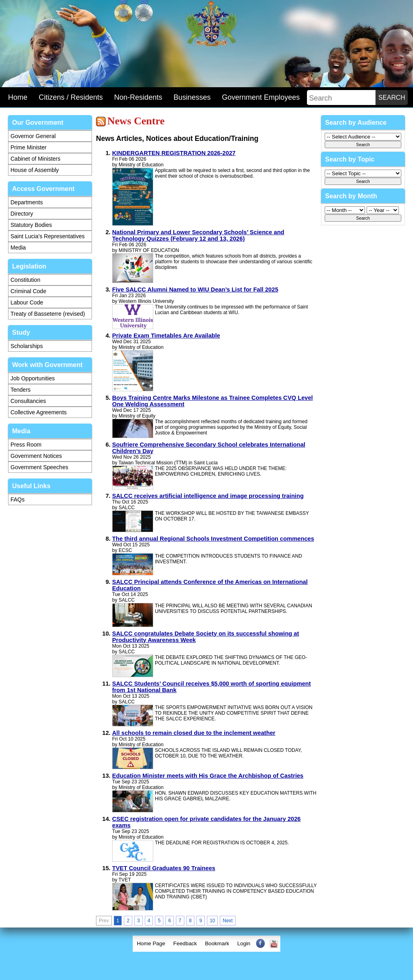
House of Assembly (35, 170)
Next (228, 921)
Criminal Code (28, 291)
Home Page (151, 943)
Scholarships (27, 346)
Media (18, 248)
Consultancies (28, 401)
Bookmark (217, 943)
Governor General (33, 136)
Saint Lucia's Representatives (48, 236)
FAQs (18, 499)
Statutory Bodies (31, 225)
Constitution (25, 280)
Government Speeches (39, 467)
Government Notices (36, 456)
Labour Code (27, 302)
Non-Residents (138, 97)
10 (212, 921)
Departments (27, 202)
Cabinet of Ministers (35, 159)
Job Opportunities (33, 378)
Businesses (192, 97)
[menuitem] (151, 944)
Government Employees (261, 97)
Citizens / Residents (71, 97)
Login (244, 943)
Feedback (185, 943)
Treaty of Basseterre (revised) (48, 314)
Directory (22, 214)
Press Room (26, 445)
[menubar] (206, 944)
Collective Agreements (39, 412)
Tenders (21, 390)
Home (18, 97)
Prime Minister (28, 147)
